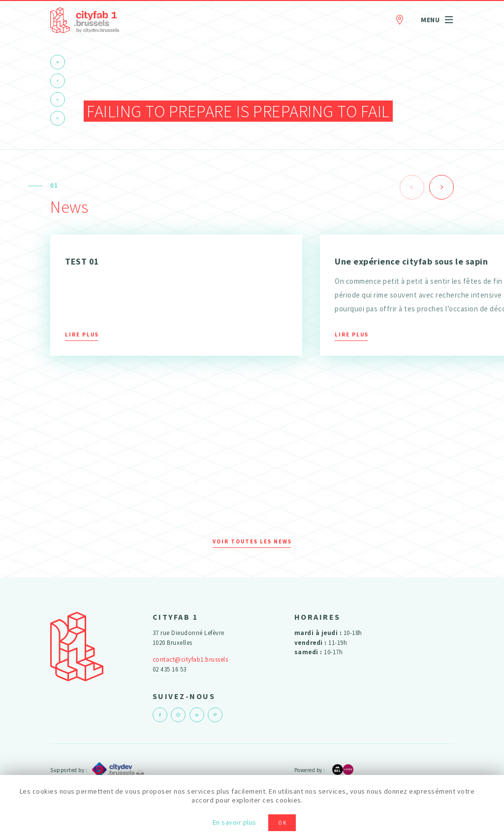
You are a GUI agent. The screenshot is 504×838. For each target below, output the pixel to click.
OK (283, 823)
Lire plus (82, 335)
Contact (400, 18)
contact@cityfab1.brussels (190, 659)
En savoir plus (235, 822)
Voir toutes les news (252, 541)
